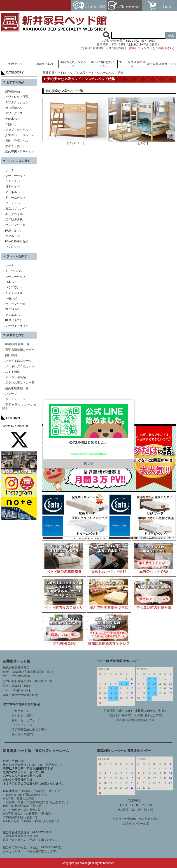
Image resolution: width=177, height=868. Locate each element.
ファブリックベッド (18, 130)
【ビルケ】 (142, 142)
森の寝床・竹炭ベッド (20, 152)
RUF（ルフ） (14, 231)
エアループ (13, 236)
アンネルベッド (15, 192)
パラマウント (14, 287)
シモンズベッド (15, 181)
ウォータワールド (17, 225)
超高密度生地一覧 (17, 388)
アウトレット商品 (17, 97)
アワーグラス (14, 113)
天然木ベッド (14, 119)
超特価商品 (13, 91)
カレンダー (145, 48)
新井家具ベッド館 (16, 661)
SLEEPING (12, 309)
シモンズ (11, 298)
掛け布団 (11, 355)
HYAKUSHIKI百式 (17, 241)
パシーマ (11, 394)
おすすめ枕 (13, 372)
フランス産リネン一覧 (20, 383)
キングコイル (14, 214)
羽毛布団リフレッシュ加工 (19, 407)
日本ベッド (13, 186)
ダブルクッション (17, 102)
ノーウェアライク (17, 326)
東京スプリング (15, 209)
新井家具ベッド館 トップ (59, 73)
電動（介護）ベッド (18, 141)
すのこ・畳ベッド (17, 146)
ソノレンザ (13, 247)
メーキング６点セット (20, 366)
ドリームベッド (15, 198)
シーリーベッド (15, 176)
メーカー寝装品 (15, 377)
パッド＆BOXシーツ (19, 361)
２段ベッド (13, 124)
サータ (10, 170)
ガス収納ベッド (15, 108)
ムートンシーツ (15, 399)
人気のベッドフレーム (20, 135)
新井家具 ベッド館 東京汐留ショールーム (36, 751)
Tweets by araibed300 (15, 426)
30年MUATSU (14, 219)
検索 (171, 35)
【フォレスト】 (76, 142)
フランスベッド (15, 203)
